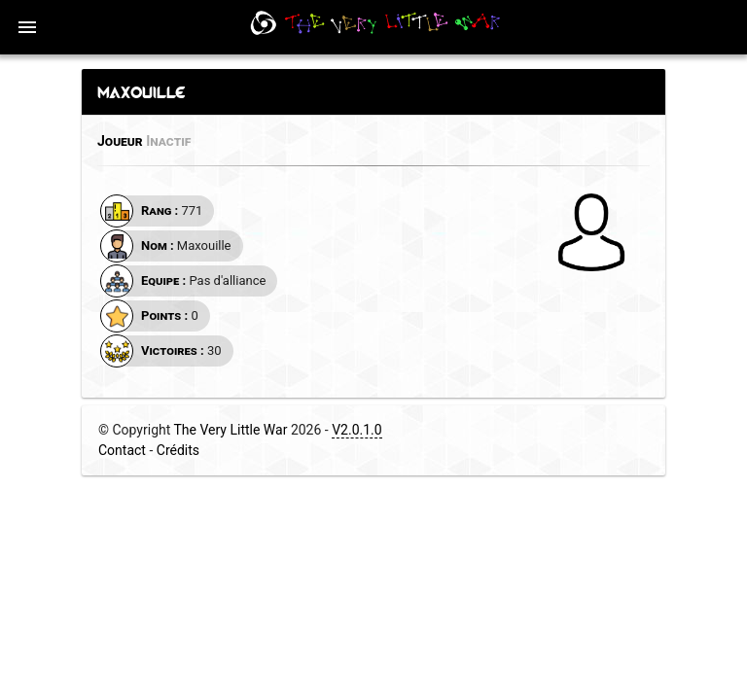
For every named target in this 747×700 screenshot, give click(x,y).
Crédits (178, 450)
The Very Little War (231, 430)
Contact (122, 450)
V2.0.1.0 (356, 430)
